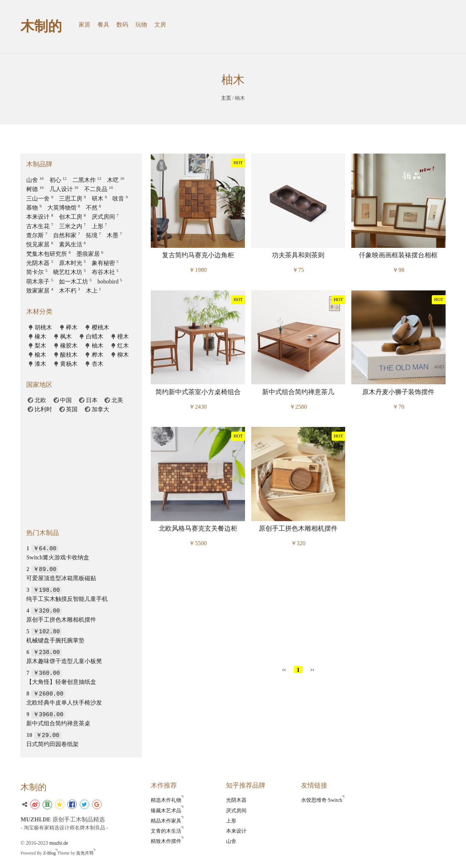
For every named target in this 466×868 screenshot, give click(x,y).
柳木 (123, 355)
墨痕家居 (90, 254)
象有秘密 (105, 263)
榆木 (40, 355)
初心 (58, 180)
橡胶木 (69, 346)
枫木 (66, 336)
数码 (122, 25)
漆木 (40, 364)
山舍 (35, 180)
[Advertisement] (298, 609)
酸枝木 (69, 355)
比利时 (43, 409)
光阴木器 (40, 263)
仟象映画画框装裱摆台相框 (398, 255)
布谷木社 (105, 272)
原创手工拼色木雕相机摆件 (298, 528)
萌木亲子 (40, 282)
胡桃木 (43, 327)
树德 (35, 189)
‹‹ (284, 669)
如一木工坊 (75, 282)
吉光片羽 (85, 853)
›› (313, 669)
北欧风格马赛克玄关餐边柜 (198, 528)
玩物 (141, 25)
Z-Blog (49, 853)
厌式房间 (105, 217)
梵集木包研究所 (48, 254)
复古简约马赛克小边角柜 (198, 255)
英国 (72, 409)
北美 (117, 400)
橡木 (40, 336)
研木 (99, 199)
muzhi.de (59, 843)
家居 (84, 25)
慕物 (34, 208)
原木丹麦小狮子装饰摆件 (398, 392)
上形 (99, 226)
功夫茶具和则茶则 (298, 255)
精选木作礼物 (166, 800)
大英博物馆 (64, 208)
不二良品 (98, 189)
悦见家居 (40, 244)
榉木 (72, 327)
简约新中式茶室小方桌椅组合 (198, 392)
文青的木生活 (166, 831)
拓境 (94, 235)
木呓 (116, 180)
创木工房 (72, 217)
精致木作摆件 (166, 841)
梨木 (40, 346)
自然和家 (67, 235)
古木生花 (40, 226)
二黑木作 (87, 180)
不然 (94, 208)
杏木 (98, 364)
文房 (160, 25)
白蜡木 (95, 336)
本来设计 (40, 217)
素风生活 (72, 244)
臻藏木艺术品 (166, 810)
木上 (94, 291)
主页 (226, 98)
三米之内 (72, 226)
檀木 (123, 336)
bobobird (110, 282)
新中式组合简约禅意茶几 (298, 392)
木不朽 (70, 291)
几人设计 (64, 189)
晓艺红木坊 (70, 272)
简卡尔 (37, 272)
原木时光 (72, 263)
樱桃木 (100, 327)
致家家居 (40, 291)
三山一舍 (40, 199)
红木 (123, 346)
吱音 (120, 199)
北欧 (40, 400)
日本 (92, 400)
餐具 (103, 25)
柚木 (98, 346)
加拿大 (100, 409)
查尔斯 (37, 235)
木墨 (114, 235)
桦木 (98, 355)
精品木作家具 (166, 821)
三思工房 (72, 199)
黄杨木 (69, 364)
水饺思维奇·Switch (322, 800)
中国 (66, 400)
